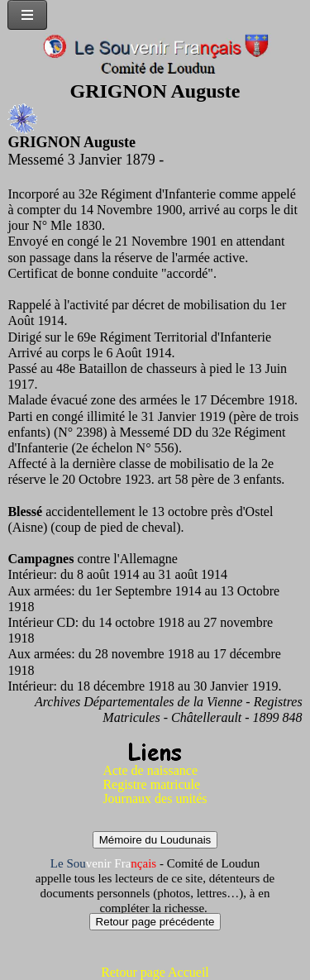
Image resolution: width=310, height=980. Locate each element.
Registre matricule (151, 784)
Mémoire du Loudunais (155, 840)
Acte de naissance (150, 770)
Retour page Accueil (155, 972)
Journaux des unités (155, 798)
